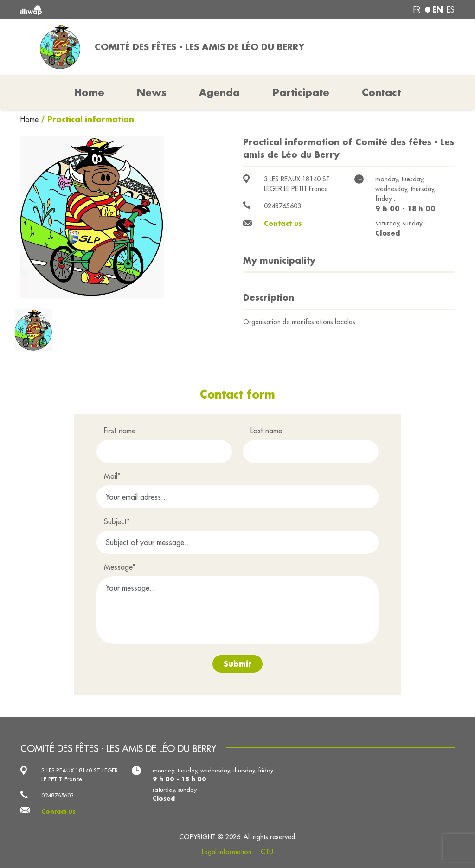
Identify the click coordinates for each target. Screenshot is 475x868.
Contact (381, 92)
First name (120, 431)
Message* (120, 567)
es (451, 10)
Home (31, 119)
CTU (267, 852)
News (152, 92)
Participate (301, 92)
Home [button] (89, 92)
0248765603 (282, 206)
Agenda (219, 92)
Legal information (227, 852)
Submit (237, 664)
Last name (266, 431)
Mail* (112, 476)
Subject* (117, 521)
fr (417, 10)
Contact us (283, 223)
